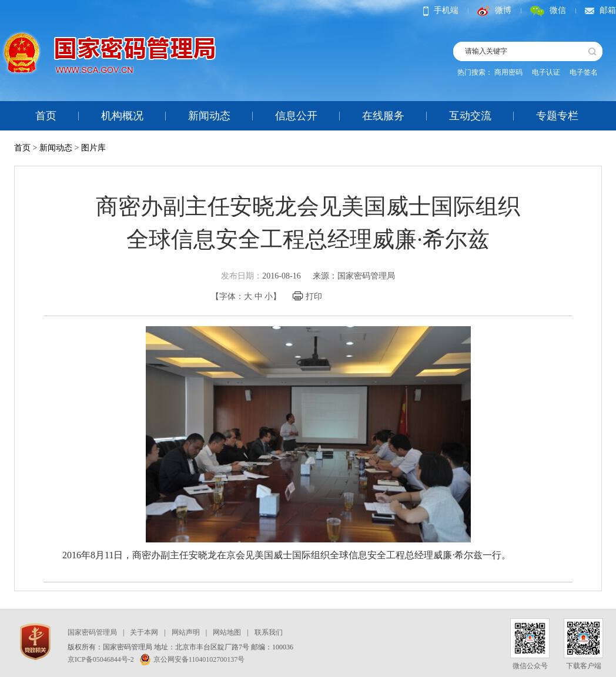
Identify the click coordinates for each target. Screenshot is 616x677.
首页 (46, 116)
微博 (494, 10)
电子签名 (584, 72)
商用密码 (508, 72)
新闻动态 (209, 116)
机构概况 (122, 116)
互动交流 (470, 116)
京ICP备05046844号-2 (101, 659)
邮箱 (600, 10)
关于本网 (144, 632)
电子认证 (546, 72)
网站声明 (186, 632)
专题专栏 (557, 116)
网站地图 (227, 632)
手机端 (441, 10)
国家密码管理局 (92, 632)
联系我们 (269, 632)
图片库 (93, 148)
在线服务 (383, 116)
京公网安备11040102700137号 (192, 659)
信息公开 (296, 116)
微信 (548, 10)
